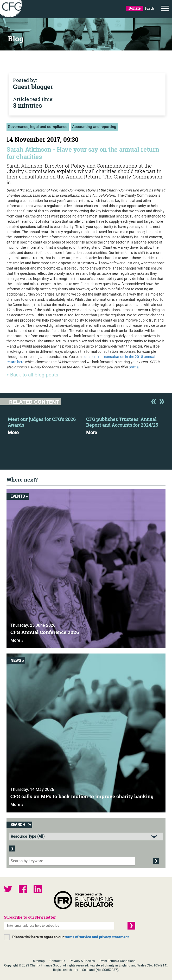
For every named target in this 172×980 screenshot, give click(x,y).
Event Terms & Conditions (117, 961)
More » (17, 640)
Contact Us (57, 961)
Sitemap (39, 961)
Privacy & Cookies (82, 961)
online (133, 367)
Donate (135, 8)
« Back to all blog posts (32, 375)
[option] (47, 424)
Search (149, 9)
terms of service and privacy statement (97, 937)
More (13, 433)
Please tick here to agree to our (71, 937)
